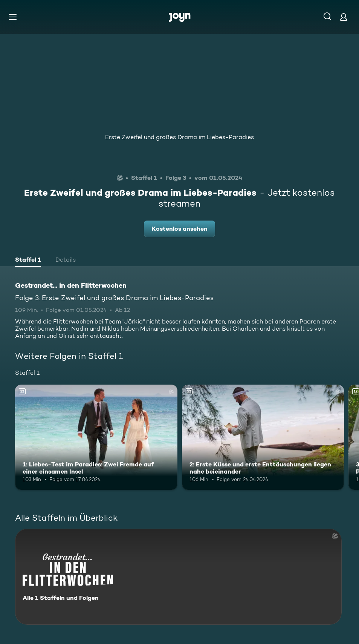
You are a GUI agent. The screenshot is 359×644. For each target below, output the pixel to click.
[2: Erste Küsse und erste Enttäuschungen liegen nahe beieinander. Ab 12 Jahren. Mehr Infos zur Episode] (263, 437)
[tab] (28, 261)
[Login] (344, 17)
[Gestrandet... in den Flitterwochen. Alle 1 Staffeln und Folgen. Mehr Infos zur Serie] (178, 577)
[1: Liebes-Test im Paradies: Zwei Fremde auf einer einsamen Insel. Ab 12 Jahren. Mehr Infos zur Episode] (96, 437)
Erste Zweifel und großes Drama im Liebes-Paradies (179, 137)
